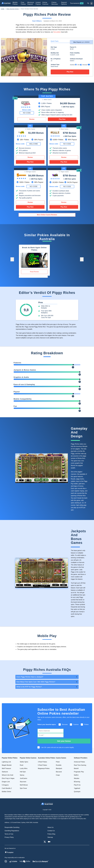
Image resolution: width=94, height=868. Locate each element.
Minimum (31, 3)
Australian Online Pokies (47, 758)
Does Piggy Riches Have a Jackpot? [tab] (30, 677)
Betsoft (76, 768)
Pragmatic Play (79, 772)
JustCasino (23, 778)
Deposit (64, 3)
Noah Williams (37, 21)
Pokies (55, 3)
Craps (58, 775)
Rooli (21, 765)
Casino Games (61, 758)
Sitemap (50, 837)
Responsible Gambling (12, 827)
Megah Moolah (7, 765)
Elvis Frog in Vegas (8, 778)
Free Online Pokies (13, 9)
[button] (12, 259)
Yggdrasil (77, 788)
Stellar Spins (24, 762)
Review (32, 119)
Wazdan (77, 778)
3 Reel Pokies (42, 762)
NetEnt (76, 775)
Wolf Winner (24, 785)
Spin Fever (23, 788)
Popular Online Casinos (28, 758)
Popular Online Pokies (10, 758)
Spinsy (22, 775)
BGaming (77, 782)
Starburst (5, 772)
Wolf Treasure (6, 768)
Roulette (59, 765)
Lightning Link (6, 762)
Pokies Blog (51, 834)
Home (3, 9)
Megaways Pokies (44, 768)
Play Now (70, 72)
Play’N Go (77, 785)
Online (45, 3)
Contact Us (51, 831)
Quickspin (77, 792)
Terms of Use (9, 834)
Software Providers (81, 758)
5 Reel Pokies (42, 765)
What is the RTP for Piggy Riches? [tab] (29, 687)
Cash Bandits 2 (7, 788)
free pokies (57, 32)
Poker (58, 762)
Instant (38, 3)
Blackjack (59, 768)
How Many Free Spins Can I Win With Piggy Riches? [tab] (36, 682)
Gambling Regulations (12, 831)
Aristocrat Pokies (79, 762)
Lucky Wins (24, 768)
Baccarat (59, 772)
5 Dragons (5, 785)
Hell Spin (23, 772)
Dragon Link (6, 782)
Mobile (15, 3)
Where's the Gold (7, 775)
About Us (50, 827)
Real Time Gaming (80, 765)
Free (23, 3)
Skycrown (23, 782)
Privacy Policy (9, 837)
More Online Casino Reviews (47, 215)
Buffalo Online (6, 792)
